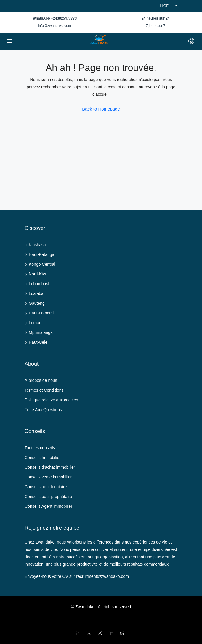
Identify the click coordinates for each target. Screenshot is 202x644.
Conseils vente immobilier (48, 477)
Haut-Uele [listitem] (36, 342)
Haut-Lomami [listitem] (39, 313)
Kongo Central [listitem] (40, 264)
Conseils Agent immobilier (48, 506)
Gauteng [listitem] (35, 303)
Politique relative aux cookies (51, 400)
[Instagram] (101, 633)
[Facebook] (78, 633)
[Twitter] (90, 633)
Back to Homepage (101, 109)
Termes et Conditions (44, 390)
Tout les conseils (40, 448)
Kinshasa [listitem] (35, 245)
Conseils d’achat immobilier (50, 467)
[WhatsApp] (124, 633)
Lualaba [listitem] (34, 293)
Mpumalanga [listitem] (39, 332)
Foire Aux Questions (43, 410)
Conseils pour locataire (46, 487)
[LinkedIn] (112, 633)
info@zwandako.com (54, 26)
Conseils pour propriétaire (48, 497)
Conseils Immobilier (43, 458)
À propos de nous (41, 380)
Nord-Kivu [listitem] (36, 274)
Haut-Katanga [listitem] (39, 254)
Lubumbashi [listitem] (38, 284)
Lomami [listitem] (34, 323)
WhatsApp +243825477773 (54, 18)
